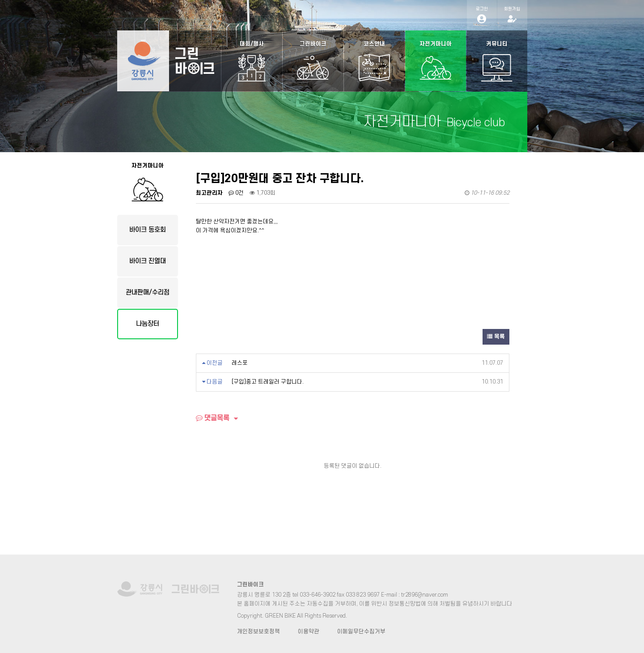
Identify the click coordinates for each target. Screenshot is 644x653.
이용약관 (309, 632)
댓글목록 (213, 418)
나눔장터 (148, 324)
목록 (496, 337)
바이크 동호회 (148, 230)
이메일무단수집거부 (361, 632)
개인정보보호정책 (258, 632)
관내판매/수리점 (148, 292)
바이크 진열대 (148, 261)
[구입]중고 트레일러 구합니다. (268, 382)
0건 (236, 193)
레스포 (240, 363)
